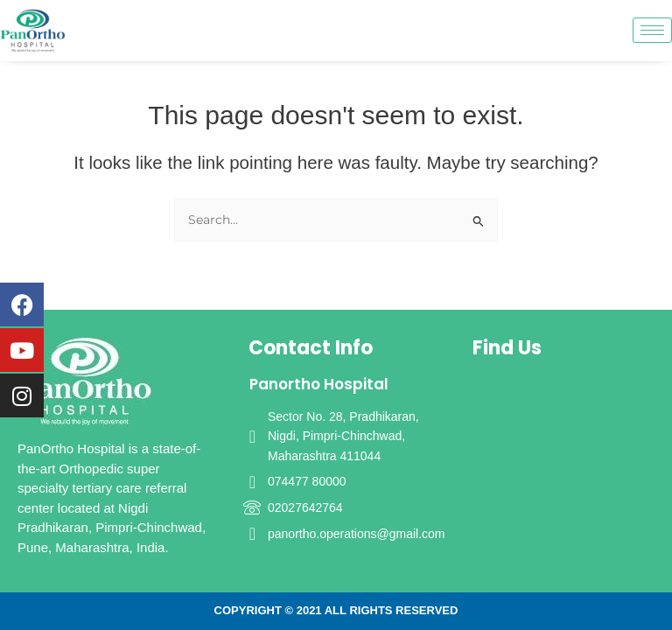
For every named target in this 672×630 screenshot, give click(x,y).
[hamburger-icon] (652, 30)
